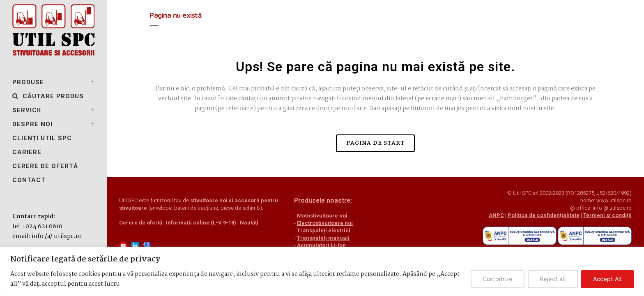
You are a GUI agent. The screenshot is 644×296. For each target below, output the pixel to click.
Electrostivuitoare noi (317, 223)
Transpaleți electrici (315, 230)
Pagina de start (375, 143)
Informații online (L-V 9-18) (201, 230)
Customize (498, 279)
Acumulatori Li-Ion (313, 245)
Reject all (553, 279)
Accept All (607, 279)
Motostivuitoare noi (314, 216)
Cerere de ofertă (141, 230)
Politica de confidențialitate (519, 215)
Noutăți (249, 230)
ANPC (472, 215)
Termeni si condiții (583, 215)
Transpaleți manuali (315, 238)
